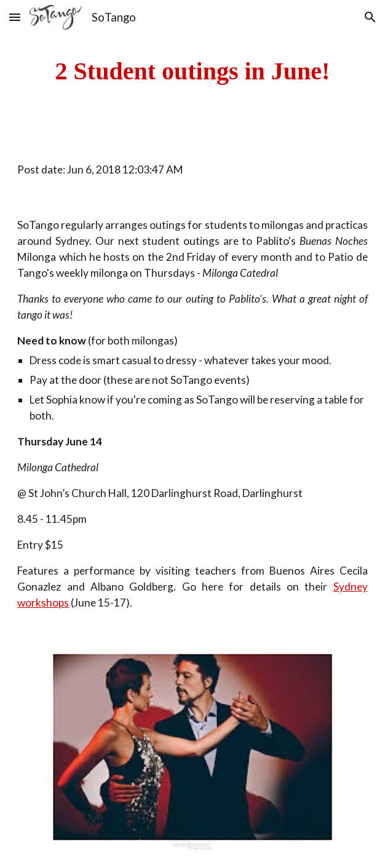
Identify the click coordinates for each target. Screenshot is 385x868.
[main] (192, 71)
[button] (15, 17)
